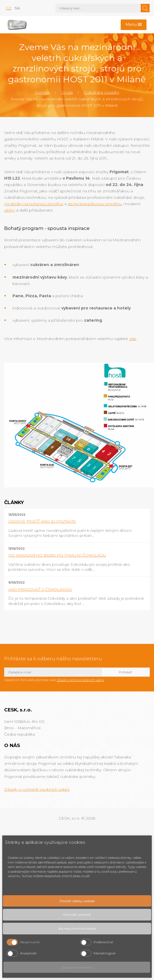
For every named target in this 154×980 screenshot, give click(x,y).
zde (133, 339)
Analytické (28, 953)
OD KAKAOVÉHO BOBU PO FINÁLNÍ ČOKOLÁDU (57, 555)
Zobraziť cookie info (77, 967)
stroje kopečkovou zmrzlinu (95, 204)
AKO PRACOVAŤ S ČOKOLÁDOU (40, 589)
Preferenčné (103, 942)
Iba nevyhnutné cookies (77, 928)
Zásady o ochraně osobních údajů (80, 680)
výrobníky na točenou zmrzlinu (34, 204)
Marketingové (104, 953)
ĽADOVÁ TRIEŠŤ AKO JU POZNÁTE (42, 521)
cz (9, 8)
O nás (67, 92)
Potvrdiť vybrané (77, 915)
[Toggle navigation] (134, 25)
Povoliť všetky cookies (77, 901)
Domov (42, 92)
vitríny (10, 210)
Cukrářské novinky (102, 92)
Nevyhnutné (30, 942)
